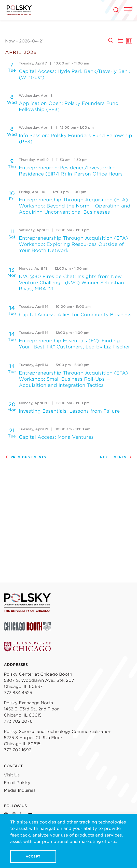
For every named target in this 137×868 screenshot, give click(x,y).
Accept (33, 856)
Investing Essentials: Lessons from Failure (69, 411)
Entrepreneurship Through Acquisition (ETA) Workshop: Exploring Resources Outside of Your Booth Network (73, 244)
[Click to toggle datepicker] (55, 41)
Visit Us (12, 775)
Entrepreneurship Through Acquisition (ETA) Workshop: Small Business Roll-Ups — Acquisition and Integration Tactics (73, 379)
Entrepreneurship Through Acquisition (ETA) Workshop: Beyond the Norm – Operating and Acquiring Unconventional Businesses (75, 206)
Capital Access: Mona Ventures (56, 437)
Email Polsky (17, 783)
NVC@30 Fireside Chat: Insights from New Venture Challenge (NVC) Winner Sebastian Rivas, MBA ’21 (71, 283)
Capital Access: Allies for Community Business (75, 315)
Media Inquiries (20, 790)
